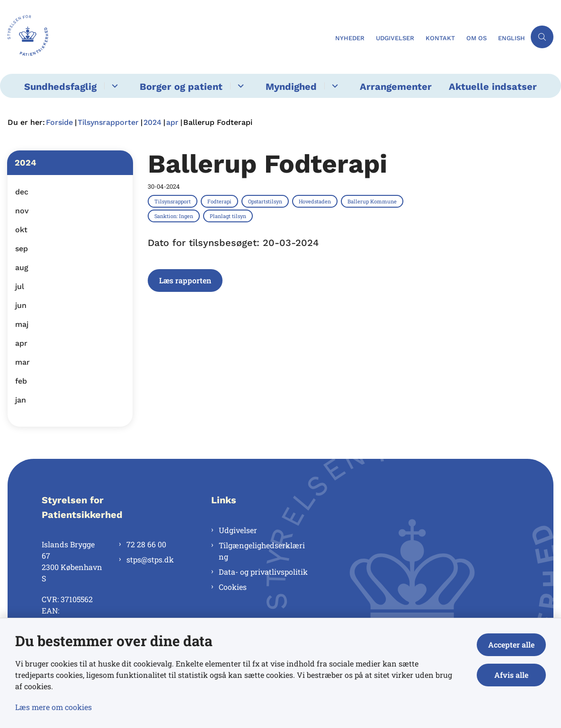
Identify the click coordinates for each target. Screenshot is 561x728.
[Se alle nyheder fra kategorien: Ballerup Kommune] (373, 201)
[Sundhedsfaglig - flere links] (113, 86)
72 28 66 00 (146, 544)
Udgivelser (238, 530)
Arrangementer (396, 87)
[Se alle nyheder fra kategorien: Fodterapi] (220, 201)
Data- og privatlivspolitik (263, 572)
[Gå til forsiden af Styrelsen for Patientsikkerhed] (165, 37)
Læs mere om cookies (53, 707)
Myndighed (291, 87)
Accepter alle (511, 645)
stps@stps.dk (150, 559)
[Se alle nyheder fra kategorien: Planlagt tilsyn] (229, 216)
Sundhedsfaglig (60, 87)
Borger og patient (181, 87)
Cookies (233, 587)
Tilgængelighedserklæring (262, 551)
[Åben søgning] (542, 37)
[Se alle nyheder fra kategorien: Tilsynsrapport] (174, 201)
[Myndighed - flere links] (334, 86)
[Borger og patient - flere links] (239, 86)
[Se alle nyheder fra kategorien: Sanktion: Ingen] (175, 216)
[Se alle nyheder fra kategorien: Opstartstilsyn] (266, 201)
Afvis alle (511, 675)
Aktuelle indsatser (493, 87)
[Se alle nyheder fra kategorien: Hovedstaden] (316, 201)
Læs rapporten (185, 280)
